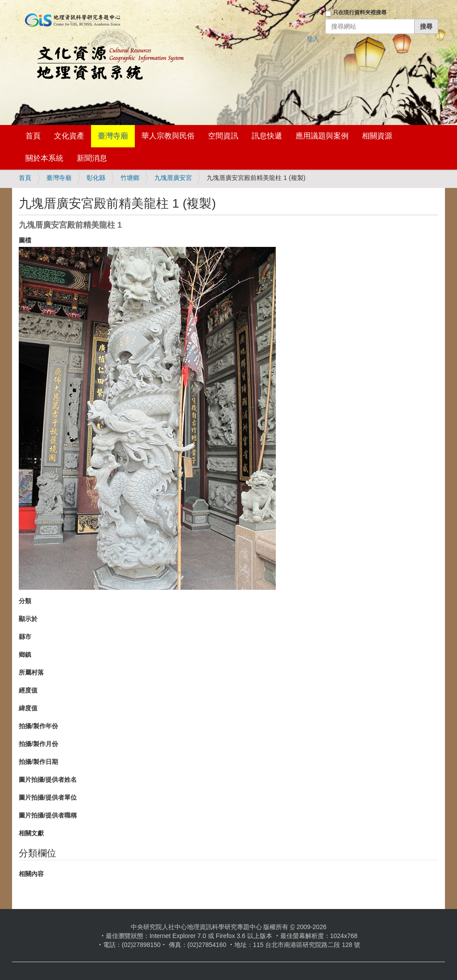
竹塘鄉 (130, 178)
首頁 (33, 136)
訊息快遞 (267, 136)
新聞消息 (92, 158)
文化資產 (69, 136)
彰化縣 (96, 178)
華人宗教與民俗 (168, 136)
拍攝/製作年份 (38, 726)
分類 (25, 601)
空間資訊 (223, 136)
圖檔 (25, 240)
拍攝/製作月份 (38, 744)
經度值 (28, 690)
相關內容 (31, 874)
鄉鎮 (25, 655)
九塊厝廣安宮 (173, 178)
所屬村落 (31, 672)
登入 (313, 39)
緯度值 (28, 708)
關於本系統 (44, 158)
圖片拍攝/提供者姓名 (48, 780)
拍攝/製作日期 (38, 762)
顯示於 (28, 619)
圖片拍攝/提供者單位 (48, 797)
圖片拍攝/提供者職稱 (48, 815)
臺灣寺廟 (113, 136)
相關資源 (377, 136)
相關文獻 (31, 833)
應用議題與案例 (322, 136)
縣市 (25, 637)
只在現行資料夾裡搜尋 (360, 13)
